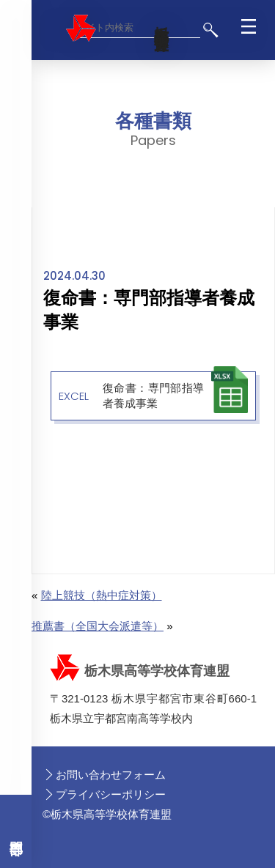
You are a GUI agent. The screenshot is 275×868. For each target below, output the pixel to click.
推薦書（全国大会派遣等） (98, 626)
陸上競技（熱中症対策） (102, 595)
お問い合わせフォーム (111, 775)
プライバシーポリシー (111, 794)
